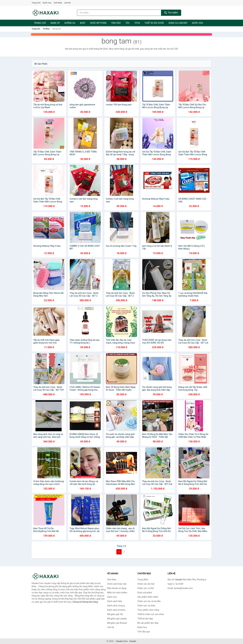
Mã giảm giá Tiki (115, 614)
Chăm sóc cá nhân (146, 606)
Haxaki (133, 641)
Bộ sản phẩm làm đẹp (148, 623)
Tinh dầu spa (144, 632)
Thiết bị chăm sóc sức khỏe (151, 614)
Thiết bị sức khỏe (154, 23)
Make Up (55, 23)
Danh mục (47, 3)
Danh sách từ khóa (116, 610)
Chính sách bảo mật (117, 584)
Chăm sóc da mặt (146, 584)
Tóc (127, 23)
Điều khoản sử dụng (117, 588)
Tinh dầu (116, 23)
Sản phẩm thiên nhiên (148, 597)
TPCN (137, 23)
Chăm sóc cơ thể (146, 588)
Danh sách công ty (116, 606)
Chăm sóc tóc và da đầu (149, 601)
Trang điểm (143, 580)
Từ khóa (46, 29)
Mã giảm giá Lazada (117, 619)
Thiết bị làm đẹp (145, 619)
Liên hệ (67, 3)
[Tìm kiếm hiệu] (119, 13)
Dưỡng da (70, 23)
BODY (83, 23)
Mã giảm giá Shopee (117, 623)
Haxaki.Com (122, 641)
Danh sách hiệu (115, 601)
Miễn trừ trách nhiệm (117, 593)
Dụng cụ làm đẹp (178, 23)
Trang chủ (36, 3)
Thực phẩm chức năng (148, 610)
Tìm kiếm (171, 13)
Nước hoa (198, 23)
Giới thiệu (58, 3)
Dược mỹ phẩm (98, 23)
